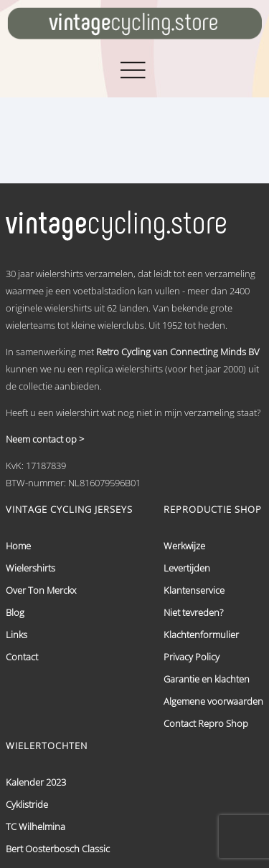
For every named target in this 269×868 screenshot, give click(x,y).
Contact (22, 657)
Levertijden (187, 568)
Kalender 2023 (36, 782)
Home (18, 546)
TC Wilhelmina (36, 826)
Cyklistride (27, 804)
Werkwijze (184, 546)
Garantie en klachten (207, 679)
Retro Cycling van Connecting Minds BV (178, 352)
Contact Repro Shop (206, 723)
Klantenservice (194, 590)
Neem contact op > (45, 439)
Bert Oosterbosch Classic (58, 849)
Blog (15, 612)
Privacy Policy (192, 657)
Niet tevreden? (193, 612)
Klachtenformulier (201, 635)
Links (16, 635)
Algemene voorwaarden (213, 701)
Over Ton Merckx (41, 590)
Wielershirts (30, 568)
